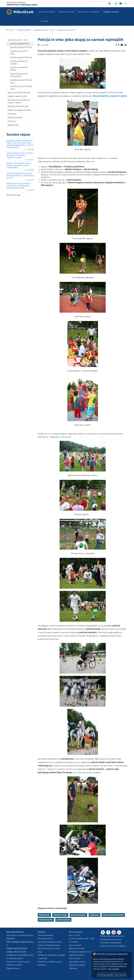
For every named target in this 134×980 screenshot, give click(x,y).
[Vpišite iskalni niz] (95, 4)
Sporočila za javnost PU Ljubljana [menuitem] (19, 62)
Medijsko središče (14, 965)
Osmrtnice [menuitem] (12, 121)
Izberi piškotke (121, 975)
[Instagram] (119, 932)
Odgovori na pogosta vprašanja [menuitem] (19, 110)
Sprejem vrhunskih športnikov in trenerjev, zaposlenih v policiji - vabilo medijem (19, 165)
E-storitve (73, 942)
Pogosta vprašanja (77, 965)
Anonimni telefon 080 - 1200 (82, 938)
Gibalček (111, 92)
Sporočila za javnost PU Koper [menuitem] (19, 52)
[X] (103, 932)
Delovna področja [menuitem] (67, 12)
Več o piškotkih (114, 969)
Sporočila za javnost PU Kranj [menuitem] (21, 57)
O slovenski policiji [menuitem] (47, 12)
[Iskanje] (110, 4)
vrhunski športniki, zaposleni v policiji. (110, 96)
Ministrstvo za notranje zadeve (20, 935)
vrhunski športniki (46, 920)
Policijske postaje (45, 935)
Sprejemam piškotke (105, 975)
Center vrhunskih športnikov (113, 915)
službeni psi (95, 915)
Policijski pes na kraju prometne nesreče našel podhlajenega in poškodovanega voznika (19, 186)
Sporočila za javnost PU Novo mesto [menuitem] (21, 88)
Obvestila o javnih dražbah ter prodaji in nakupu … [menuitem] (19, 101)
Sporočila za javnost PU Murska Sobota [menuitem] (19, 75)
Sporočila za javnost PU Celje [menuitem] (21, 47)
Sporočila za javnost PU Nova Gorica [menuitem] (21, 81)
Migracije (73, 968)
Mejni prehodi (75, 945)
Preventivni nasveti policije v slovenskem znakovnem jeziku (116, 4)
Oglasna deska (13, 125)
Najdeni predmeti (77, 948)
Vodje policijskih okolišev (49, 945)
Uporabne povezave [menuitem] (15, 118)
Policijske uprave (45, 938)
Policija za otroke (60, 915)
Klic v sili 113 (74, 935)
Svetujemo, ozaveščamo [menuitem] (89, 12)
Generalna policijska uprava (50, 942)
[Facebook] (108, 932)
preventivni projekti (78, 915)
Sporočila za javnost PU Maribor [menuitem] (19, 69)
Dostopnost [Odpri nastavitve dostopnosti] (121, 4)
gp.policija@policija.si (24, 955)
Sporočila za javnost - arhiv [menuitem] (18, 40)
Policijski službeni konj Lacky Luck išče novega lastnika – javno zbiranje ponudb (20, 176)
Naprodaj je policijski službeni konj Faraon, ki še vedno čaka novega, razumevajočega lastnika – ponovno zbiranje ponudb (20, 144)
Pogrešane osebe (77, 955)
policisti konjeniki (63, 920)
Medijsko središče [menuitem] (111, 12)
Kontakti (45, 21)
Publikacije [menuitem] (12, 114)
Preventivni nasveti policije (18, 962)
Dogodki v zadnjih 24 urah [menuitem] (17, 96)
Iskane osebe (75, 958)
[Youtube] (114, 932)
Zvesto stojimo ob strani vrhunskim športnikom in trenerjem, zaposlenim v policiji (20, 155)
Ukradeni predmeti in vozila (81, 952)
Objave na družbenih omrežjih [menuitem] (19, 93)
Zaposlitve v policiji (77, 962)
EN (125, 4)
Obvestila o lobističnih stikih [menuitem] (18, 106)
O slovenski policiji (15, 958)
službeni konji (44, 915)
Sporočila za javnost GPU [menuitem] (19, 44)
